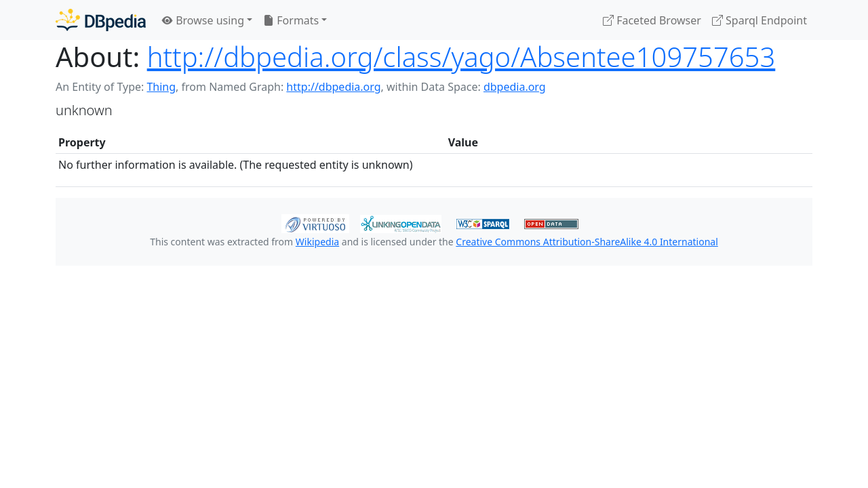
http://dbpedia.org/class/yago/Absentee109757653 (461, 57)
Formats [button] (291, 20)
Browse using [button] (203, 20)
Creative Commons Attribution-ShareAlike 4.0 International (587, 242)
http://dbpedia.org (333, 87)
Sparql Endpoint (759, 20)
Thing (161, 87)
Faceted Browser (652, 20)
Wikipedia (317, 242)
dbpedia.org (515, 87)
